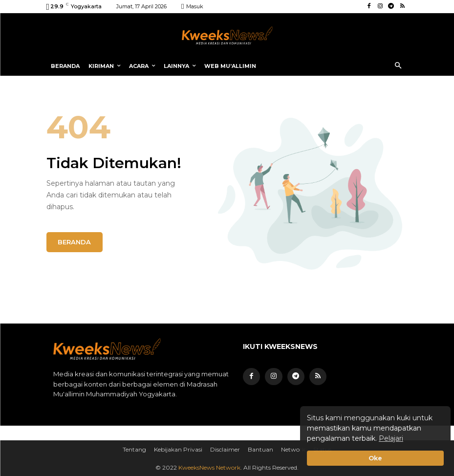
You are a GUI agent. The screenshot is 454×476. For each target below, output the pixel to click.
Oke (375, 458)
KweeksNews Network (209, 467)
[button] (398, 66)
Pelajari (391, 438)
